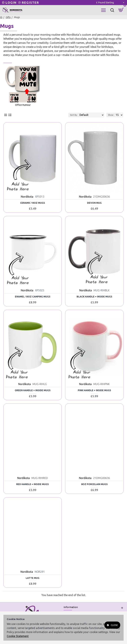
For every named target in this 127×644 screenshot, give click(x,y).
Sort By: (74, 115)
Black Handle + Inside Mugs (94, 297)
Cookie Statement (18, 636)
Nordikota (27, 197)
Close (114, 625)
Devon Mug (94, 203)
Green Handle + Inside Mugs (33, 390)
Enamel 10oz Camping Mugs (33, 297)
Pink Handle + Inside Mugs (94, 390)
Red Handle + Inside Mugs (33, 484)
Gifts (8, 17)
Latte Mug (33, 578)
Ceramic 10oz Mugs (33, 203)
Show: (111, 115)
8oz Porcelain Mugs (94, 484)
